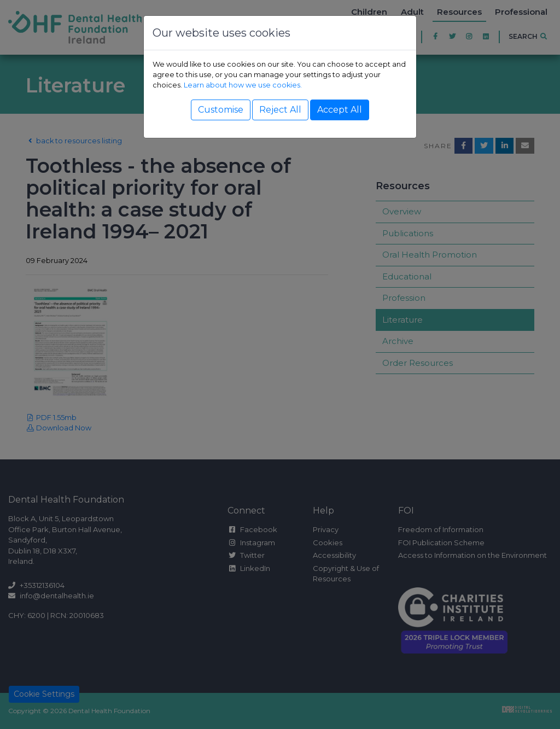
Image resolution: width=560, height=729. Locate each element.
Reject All (280, 110)
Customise (221, 110)
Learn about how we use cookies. (243, 85)
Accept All (340, 110)
